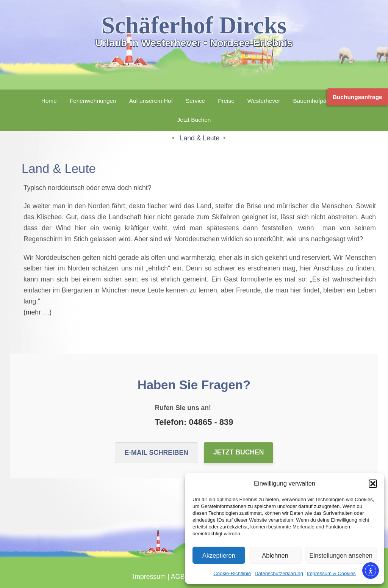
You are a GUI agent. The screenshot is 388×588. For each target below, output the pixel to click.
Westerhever (264, 101)
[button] (373, 484)
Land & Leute (201, 138)
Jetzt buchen (239, 452)
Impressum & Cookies (331, 573)
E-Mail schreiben (156, 453)
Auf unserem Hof (151, 101)
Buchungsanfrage (357, 97)
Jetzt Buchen (194, 120)
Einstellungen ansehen (341, 555)
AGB (178, 577)
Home (49, 101)
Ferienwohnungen (93, 101)
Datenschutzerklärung (279, 573)
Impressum (149, 577)
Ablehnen (275, 555)
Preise (226, 101)
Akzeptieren (219, 555)
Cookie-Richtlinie (232, 573)
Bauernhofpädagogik (320, 101)
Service (195, 101)
